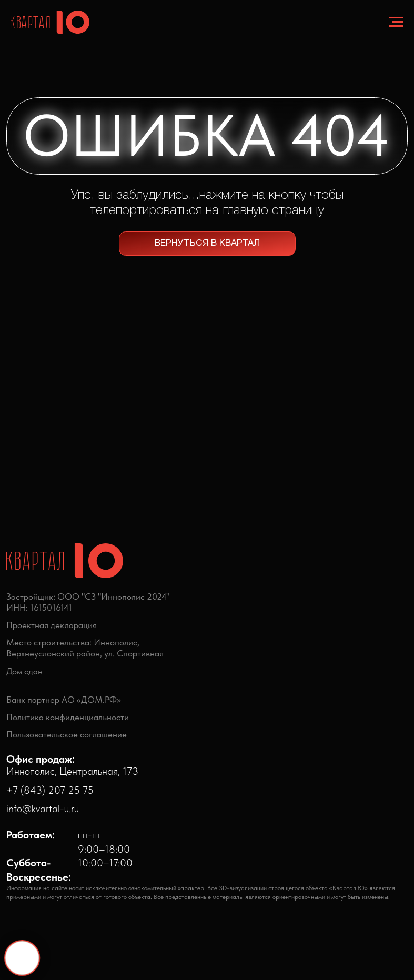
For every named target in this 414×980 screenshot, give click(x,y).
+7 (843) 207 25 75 (50, 790)
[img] (152, 838)
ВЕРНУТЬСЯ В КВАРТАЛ (207, 243)
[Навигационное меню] (396, 22)
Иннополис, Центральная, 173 (72, 765)
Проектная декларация (52, 625)
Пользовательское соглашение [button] (67, 734)
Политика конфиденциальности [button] (68, 717)
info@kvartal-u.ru (43, 809)
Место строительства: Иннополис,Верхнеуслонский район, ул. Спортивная (85, 648)
